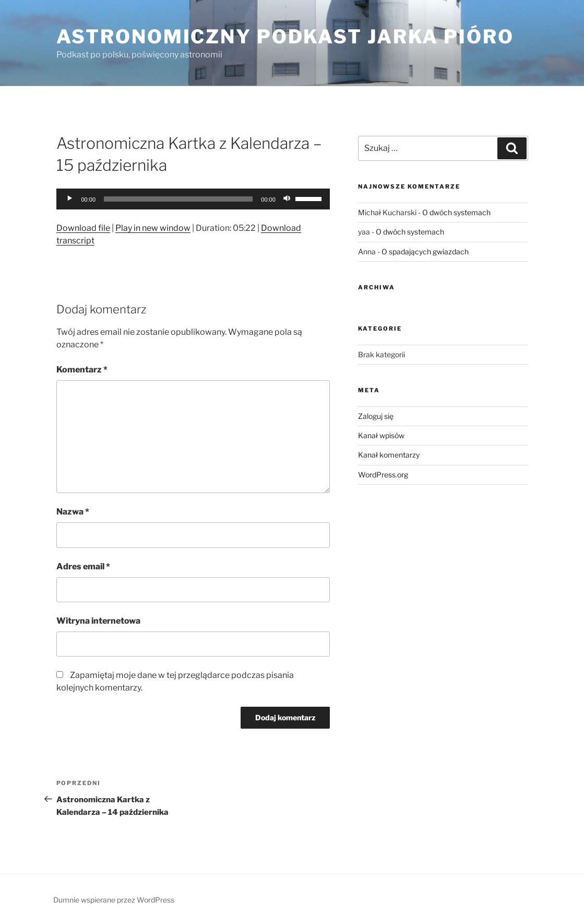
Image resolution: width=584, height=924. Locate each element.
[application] (193, 199)
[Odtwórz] (70, 199)
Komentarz (82, 370)
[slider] (178, 199)
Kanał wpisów (381, 435)
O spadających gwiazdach (425, 252)
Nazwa (73, 512)
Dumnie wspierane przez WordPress (114, 900)
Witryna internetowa (98, 621)
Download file (83, 228)
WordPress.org (383, 475)
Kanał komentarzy (389, 455)
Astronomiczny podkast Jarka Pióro (285, 37)
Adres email (83, 566)
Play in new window (153, 228)
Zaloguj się (376, 416)
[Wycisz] (287, 199)
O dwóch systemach (456, 212)
